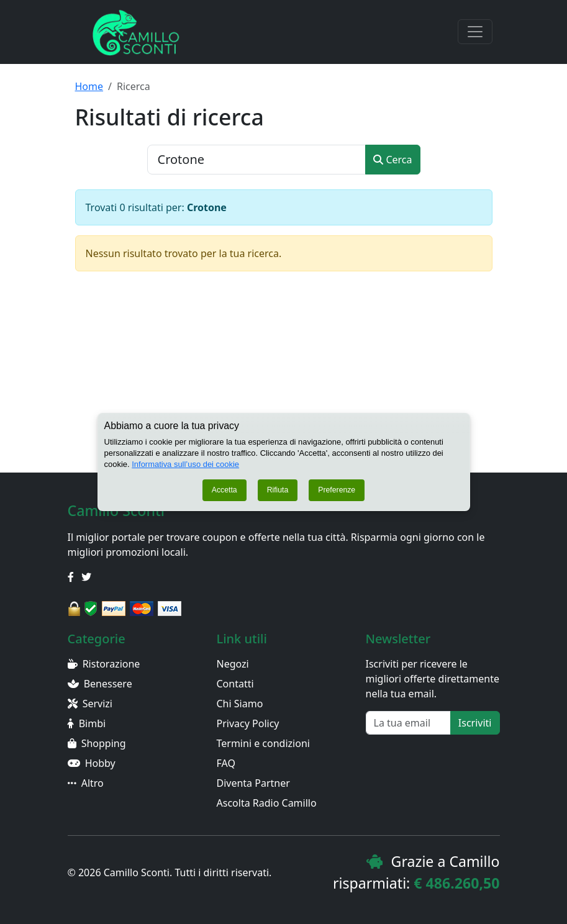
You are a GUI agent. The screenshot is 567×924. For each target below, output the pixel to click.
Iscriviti (475, 723)
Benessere (100, 684)
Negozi (233, 664)
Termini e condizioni (263, 743)
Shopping (97, 743)
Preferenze (337, 496)
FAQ (226, 763)
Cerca (392, 160)
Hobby (92, 763)
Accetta (225, 496)
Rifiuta (278, 496)
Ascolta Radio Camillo (267, 803)
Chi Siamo (240, 704)
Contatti (235, 684)
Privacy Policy (248, 723)
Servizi (90, 704)
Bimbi (87, 723)
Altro (86, 783)
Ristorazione (104, 664)
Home (89, 86)
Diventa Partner (253, 783)
